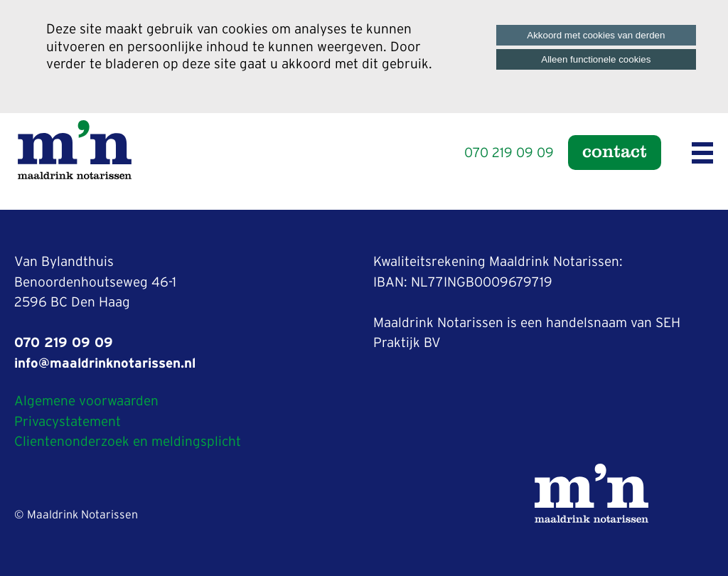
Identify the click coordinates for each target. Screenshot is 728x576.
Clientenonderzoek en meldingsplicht (128, 442)
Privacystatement (68, 422)
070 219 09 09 (509, 153)
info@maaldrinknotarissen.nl (105, 364)
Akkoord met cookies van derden (596, 35)
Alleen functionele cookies (596, 59)
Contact (615, 151)
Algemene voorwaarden (86, 401)
